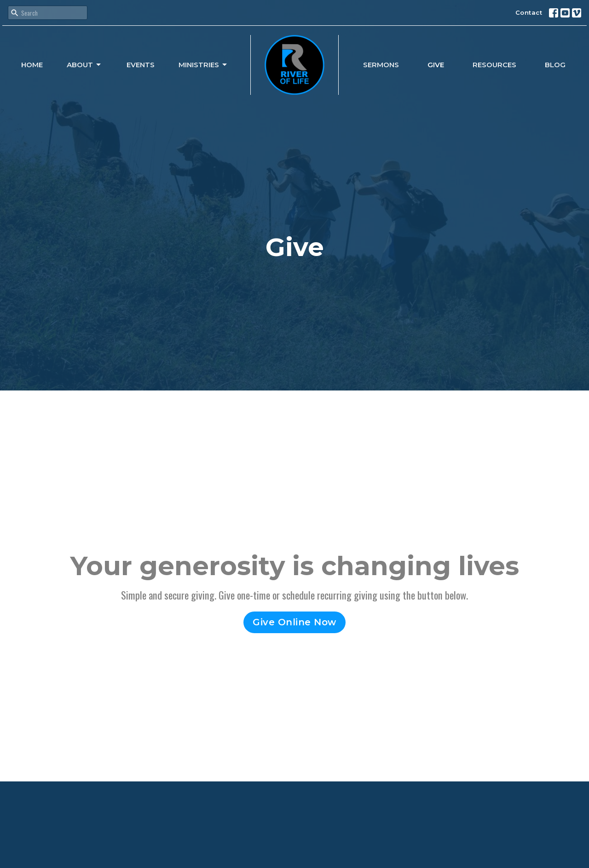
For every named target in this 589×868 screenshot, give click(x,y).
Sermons (381, 65)
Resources (494, 65)
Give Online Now (294, 622)
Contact (529, 12)
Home (32, 65)
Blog (555, 65)
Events (141, 65)
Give (436, 65)
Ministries (203, 65)
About (84, 65)
